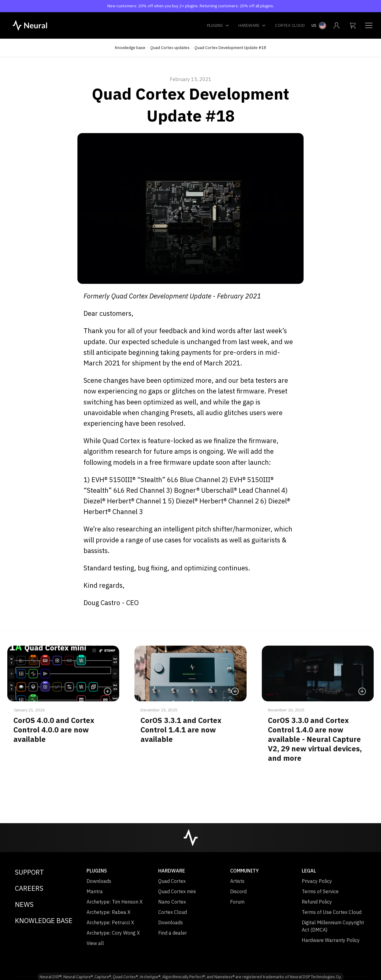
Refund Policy (317, 902)
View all (95, 943)
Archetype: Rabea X (109, 912)
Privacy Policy (317, 881)
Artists (237, 881)
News (24, 904)
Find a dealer (173, 933)
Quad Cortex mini (177, 891)
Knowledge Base (44, 920)
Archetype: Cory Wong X (113, 933)
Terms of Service (320, 891)
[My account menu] (336, 26)
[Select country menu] (319, 26)
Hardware (252, 25)
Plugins (218, 25)
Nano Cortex (172, 902)
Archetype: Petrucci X (110, 922)
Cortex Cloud (290, 25)
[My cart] (353, 26)
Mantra (95, 891)
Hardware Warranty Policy (331, 940)
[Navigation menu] (369, 26)
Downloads (99, 881)
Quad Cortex (172, 881)
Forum (237, 902)
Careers (29, 888)
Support (29, 872)
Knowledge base (130, 48)
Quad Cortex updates (170, 48)
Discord (238, 891)
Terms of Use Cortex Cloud (332, 912)
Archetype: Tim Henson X (115, 902)
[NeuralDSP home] (30, 25)
